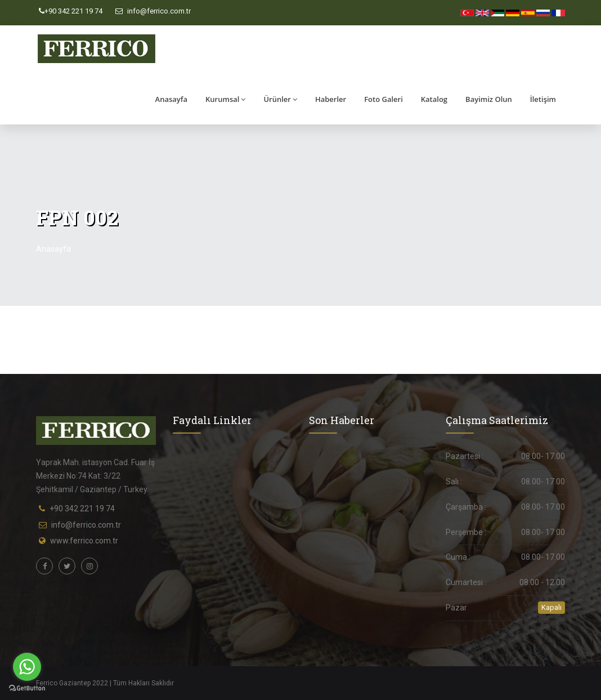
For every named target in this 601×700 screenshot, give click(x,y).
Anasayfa (171, 99)
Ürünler (280, 99)
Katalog (434, 99)
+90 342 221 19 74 (71, 11)
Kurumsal (225, 99)
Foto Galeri (384, 99)
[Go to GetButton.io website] (27, 688)
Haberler (331, 99)
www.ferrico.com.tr (84, 541)
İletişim (543, 99)
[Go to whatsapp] (27, 667)
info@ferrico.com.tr (153, 11)
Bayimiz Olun (489, 99)
